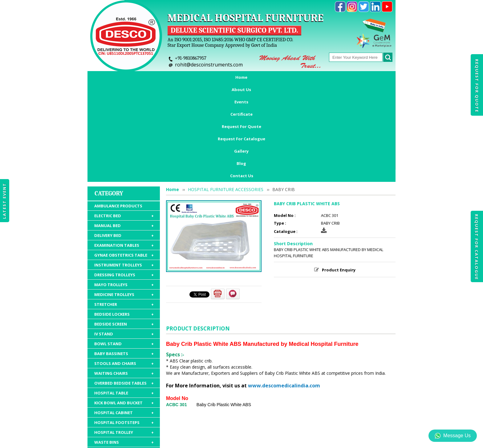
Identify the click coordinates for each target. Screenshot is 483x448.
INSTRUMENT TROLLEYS (124, 179)
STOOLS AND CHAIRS (124, 277)
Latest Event (4, 201)
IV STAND (124, 248)
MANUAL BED (124, 139)
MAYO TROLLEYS (124, 198)
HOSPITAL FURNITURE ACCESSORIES (124, 379)
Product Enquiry (339, 184)
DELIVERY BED (124, 149)
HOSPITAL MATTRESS (124, 366)
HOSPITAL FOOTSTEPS (124, 336)
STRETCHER (124, 218)
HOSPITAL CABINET (124, 326)
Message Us (453, 436)
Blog (371, 77)
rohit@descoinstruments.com (209, 65)
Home (113, 77)
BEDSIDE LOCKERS (124, 228)
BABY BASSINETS (124, 267)
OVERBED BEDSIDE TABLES (124, 297)
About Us (142, 77)
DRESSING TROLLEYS (124, 189)
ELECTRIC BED (124, 130)
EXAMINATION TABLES (124, 159)
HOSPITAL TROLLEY (124, 346)
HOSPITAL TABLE (124, 307)
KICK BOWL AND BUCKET (124, 317)
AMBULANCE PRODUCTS (118, 120)
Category (109, 107)
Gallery (346, 77)
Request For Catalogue (477, 247)
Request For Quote (477, 86)
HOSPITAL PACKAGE (124, 392)
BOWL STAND (124, 258)
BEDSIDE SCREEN (124, 238)
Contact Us (242, 90)
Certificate (202, 77)
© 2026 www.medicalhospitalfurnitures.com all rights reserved (150, 440)
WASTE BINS (124, 356)
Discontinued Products (330, 412)
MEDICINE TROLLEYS (124, 208)
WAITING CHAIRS (124, 287)
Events (171, 77)
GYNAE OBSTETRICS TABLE (124, 169)
